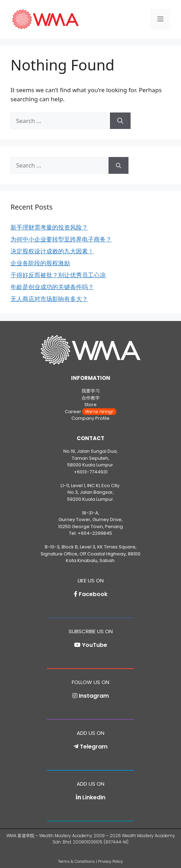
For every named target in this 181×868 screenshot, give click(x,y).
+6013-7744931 (91, 472)
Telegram (94, 747)
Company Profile (90, 418)
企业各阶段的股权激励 (40, 263)
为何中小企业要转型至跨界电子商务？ (61, 239)
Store (90, 405)
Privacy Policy (110, 861)
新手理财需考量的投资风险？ (49, 227)
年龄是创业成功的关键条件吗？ (52, 287)
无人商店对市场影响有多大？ (49, 299)
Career (90, 412)
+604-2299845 (95, 533)
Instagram (94, 696)
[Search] (120, 121)
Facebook (93, 594)
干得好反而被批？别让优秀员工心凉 (58, 275)
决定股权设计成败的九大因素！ (52, 251)
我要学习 (91, 391)
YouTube (95, 645)
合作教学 (91, 398)
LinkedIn (94, 797)
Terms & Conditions (76, 861)
